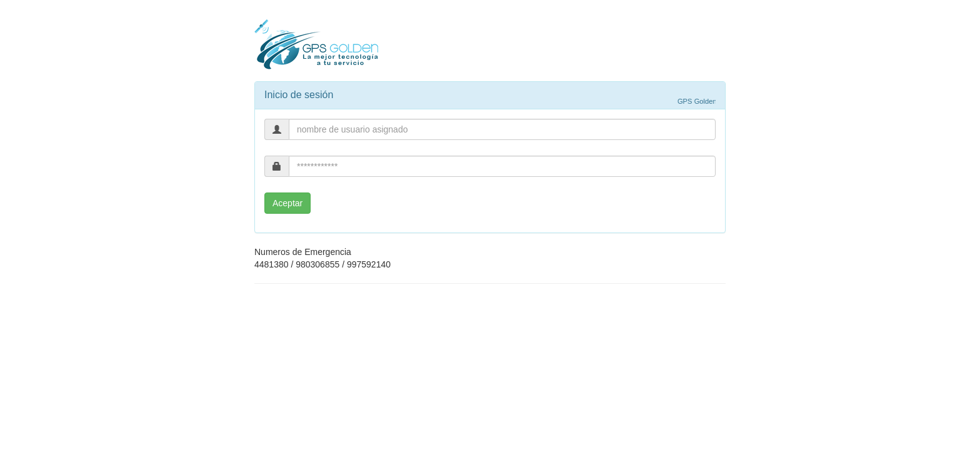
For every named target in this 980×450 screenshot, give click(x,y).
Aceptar (287, 203)
